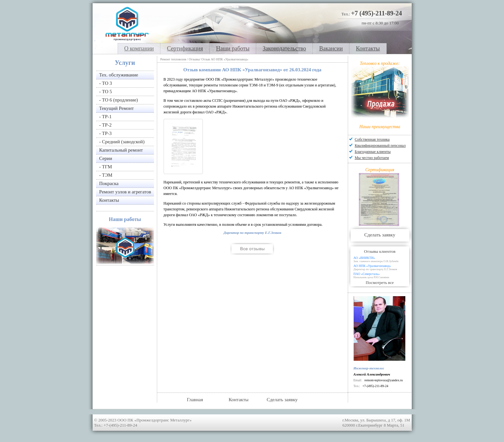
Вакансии (331, 49)
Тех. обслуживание (119, 75)
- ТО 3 (106, 83)
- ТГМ (106, 167)
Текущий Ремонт (117, 108)
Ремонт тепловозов (173, 59)
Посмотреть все (380, 283)
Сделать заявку (380, 235)
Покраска (109, 183)
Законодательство (284, 49)
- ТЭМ (106, 175)
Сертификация (185, 49)
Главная (195, 400)
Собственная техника (372, 139)
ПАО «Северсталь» (382, 275)
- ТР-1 (106, 117)
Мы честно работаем (372, 158)
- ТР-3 (106, 133)
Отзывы (194, 59)
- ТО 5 (106, 92)
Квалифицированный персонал (380, 146)
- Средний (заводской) (122, 142)
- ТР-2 (106, 125)
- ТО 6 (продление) (119, 100)
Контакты (368, 49)
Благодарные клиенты (373, 152)
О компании (139, 49)
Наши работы (233, 49)
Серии (106, 158)
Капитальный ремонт (121, 150)
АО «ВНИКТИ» (382, 259)
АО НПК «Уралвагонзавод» (382, 267)
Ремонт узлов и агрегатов (125, 192)
